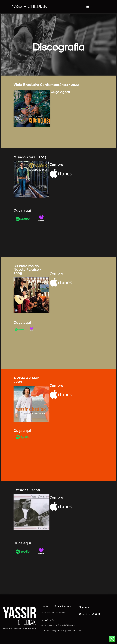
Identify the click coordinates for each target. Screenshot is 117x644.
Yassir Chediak (29, 6)
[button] (88, 6)
